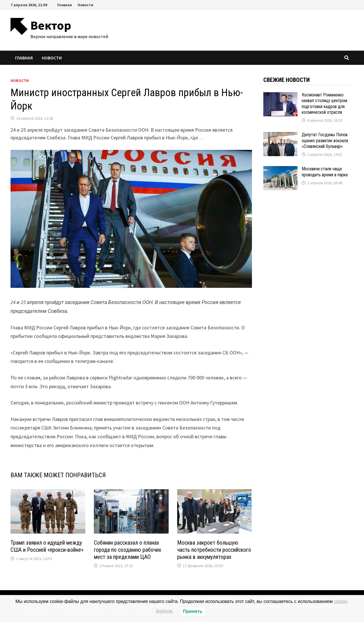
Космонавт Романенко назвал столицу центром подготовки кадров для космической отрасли (324, 104)
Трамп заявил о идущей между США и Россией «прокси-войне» (47, 546)
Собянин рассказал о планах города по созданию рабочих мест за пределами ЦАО (128, 550)
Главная (65, 5)
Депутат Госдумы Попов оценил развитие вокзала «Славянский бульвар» (325, 140)
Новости (85, 5)
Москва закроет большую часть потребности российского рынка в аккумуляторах (214, 550)
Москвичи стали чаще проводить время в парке (325, 172)
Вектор (51, 25)
